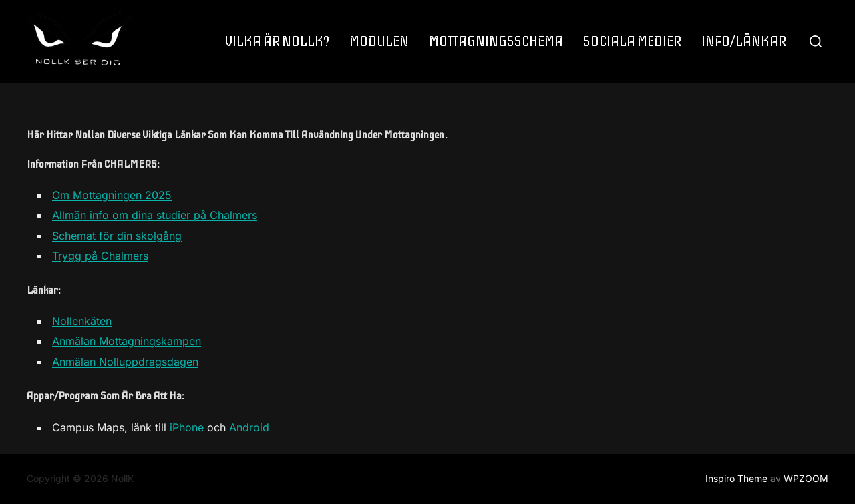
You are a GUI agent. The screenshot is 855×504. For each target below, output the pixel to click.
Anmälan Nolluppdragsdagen (125, 362)
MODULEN (379, 42)
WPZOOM (806, 478)
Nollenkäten (82, 321)
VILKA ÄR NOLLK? (277, 42)
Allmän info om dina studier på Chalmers (155, 215)
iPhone (187, 427)
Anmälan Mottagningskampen (127, 341)
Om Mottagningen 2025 (112, 195)
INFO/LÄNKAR (744, 42)
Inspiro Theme (736, 478)
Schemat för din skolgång (117, 236)
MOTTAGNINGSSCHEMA (496, 42)
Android (249, 427)
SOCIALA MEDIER (632, 42)
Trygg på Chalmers (100, 256)
